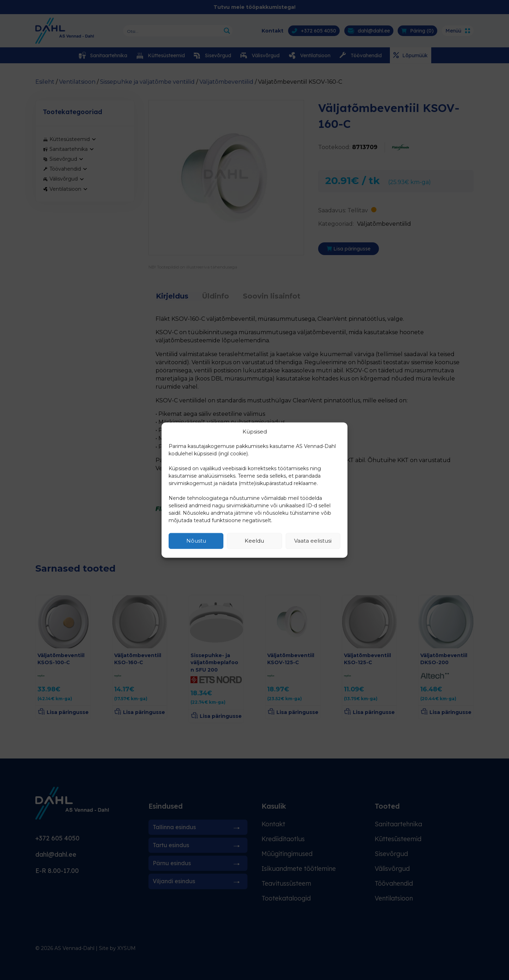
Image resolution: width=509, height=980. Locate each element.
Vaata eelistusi (313, 541)
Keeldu (254, 541)
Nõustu (196, 541)
